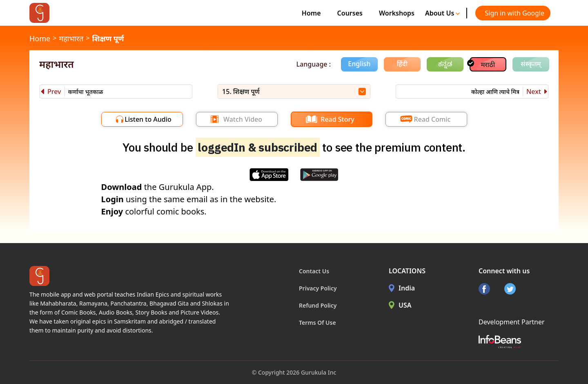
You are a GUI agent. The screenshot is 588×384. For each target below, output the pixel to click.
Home (311, 13)
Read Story (337, 119)
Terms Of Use (317, 323)
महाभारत (71, 38)
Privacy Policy (318, 288)
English (359, 64)
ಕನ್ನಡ (445, 64)
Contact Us (314, 271)
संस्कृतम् (531, 64)
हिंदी (402, 64)
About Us (443, 13)
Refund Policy (318, 305)
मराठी (488, 65)
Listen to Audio (148, 119)
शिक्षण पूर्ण (108, 38)
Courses (350, 13)
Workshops (397, 13)
